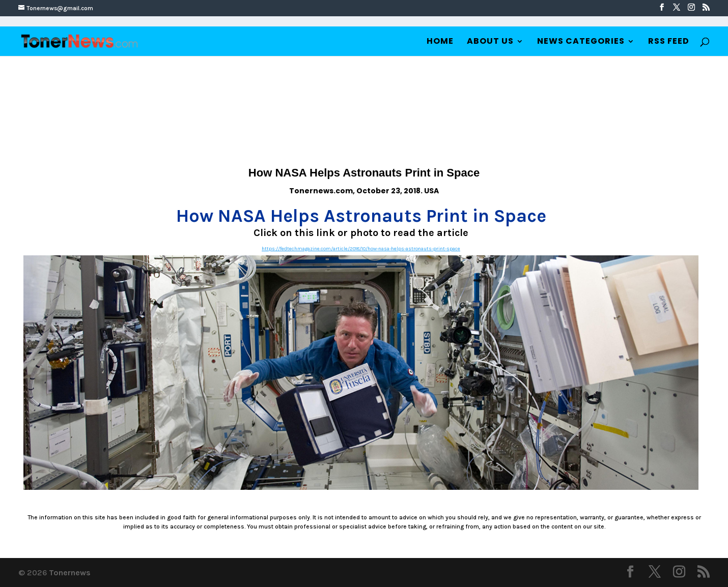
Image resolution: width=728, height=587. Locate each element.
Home (440, 42)
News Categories (581, 42)
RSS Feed (669, 42)
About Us (490, 42)
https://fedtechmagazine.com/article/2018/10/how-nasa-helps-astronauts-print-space (361, 249)
